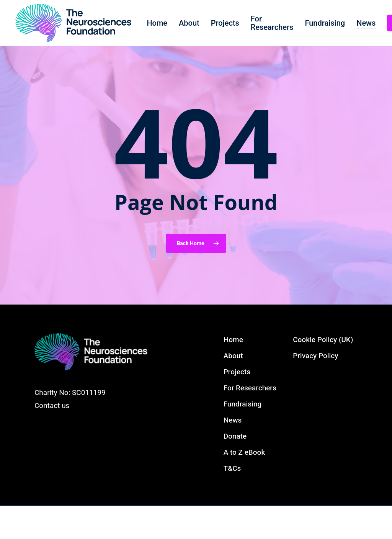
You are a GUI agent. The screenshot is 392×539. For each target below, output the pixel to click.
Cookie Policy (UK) (323, 340)
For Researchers (250, 388)
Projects (237, 372)
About (233, 356)
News (233, 420)
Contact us (52, 406)
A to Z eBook (244, 452)
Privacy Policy (315, 356)
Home (233, 340)
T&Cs (232, 469)
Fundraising (243, 404)
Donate (235, 436)
